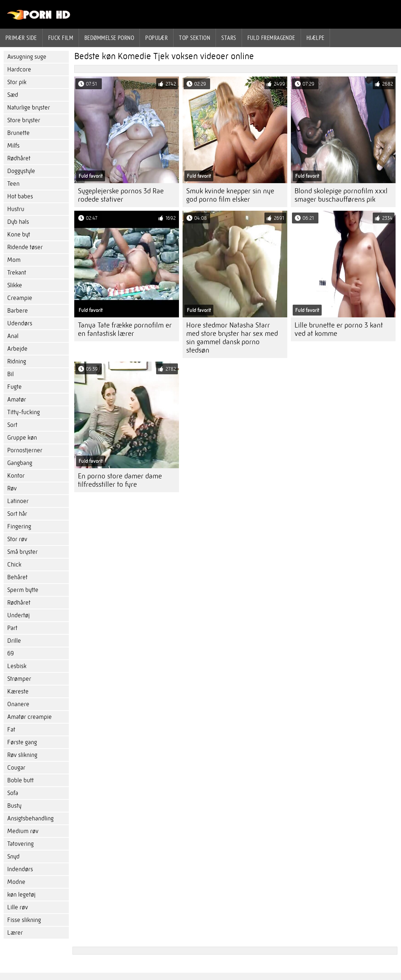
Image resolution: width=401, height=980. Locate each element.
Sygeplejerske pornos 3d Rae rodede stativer (121, 195)
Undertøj (18, 615)
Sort (12, 425)
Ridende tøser (25, 247)
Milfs (13, 146)
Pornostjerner (25, 450)
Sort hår (17, 514)
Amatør (17, 400)
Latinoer (18, 501)
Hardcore (19, 69)
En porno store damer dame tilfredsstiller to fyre (120, 480)
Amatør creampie (30, 717)
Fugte (14, 387)
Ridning (17, 361)
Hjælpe (316, 38)
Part (12, 628)
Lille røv (18, 907)
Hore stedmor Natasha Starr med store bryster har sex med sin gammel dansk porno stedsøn (232, 338)
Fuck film (61, 38)
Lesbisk (17, 666)
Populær (156, 38)
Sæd (13, 95)
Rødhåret (19, 158)
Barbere (18, 311)
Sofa (13, 793)
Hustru (16, 209)
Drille (14, 641)
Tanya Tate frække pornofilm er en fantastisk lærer (125, 329)
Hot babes (20, 196)
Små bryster (22, 552)
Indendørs (20, 869)
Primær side (21, 38)
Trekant (17, 273)
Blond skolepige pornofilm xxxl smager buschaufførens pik (341, 195)
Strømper (19, 679)
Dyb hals (18, 222)
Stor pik (17, 82)
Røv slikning (22, 755)
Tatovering (20, 844)
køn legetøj (21, 895)
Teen (13, 184)
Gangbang (20, 463)
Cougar (16, 768)
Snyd (13, 857)
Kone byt (19, 234)
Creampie (20, 298)
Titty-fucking (24, 412)
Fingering (19, 526)
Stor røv (17, 539)
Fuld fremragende (271, 38)
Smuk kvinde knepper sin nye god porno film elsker (230, 195)
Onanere (18, 704)
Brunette (18, 133)
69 (11, 653)
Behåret (17, 577)
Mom (14, 260)
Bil (11, 374)
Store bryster (24, 120)
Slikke (15, 285)
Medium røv (23, 831)
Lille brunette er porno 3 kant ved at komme (339, 329)
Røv (12, 488)
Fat (11, 730)
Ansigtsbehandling (30, 818)
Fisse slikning (24, 920)
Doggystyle (21, 171)
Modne (16, 882)
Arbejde (17, 349)
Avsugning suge (27, 57)
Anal (13, 336)
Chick (14, 565)
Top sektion (195, 38)
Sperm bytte (23, 590)
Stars (229, 38)
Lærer (15, 933)
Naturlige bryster (29, 108)
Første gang (22, 742)
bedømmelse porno (109, 38)
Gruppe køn (22, 438)
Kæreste (18, 691)
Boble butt (20, 780)
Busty (14, 806)
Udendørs (20, 323)
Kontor (16, 476)
